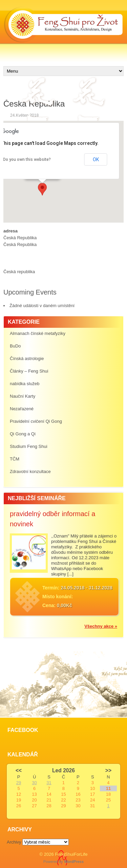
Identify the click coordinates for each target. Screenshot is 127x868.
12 (19, 794)
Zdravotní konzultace (30, 471)
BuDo (15, 346)
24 (92, 800)
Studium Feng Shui (29, 446)
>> (108, 770)
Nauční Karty (23, 396)
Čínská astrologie (27, 358)
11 (108, 788)
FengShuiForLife (71, 854)
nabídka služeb (25, 384)
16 (78, 794)
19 (19, 800)
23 (78, 800)
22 (63, 800)
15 (63, 794)
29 (19, 783)
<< (19, 770)
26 (19, 806)
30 (34, 783)
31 (49, 783)
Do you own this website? (27, 159)
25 (108, 800)
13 (34, 794)
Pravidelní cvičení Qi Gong (36, 421)
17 (92, 794)
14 (49, 794)
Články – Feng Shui (29, 371)
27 (34, 806)
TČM (15, 459)
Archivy (14, 842)
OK (96, 159)
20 (34, 800)
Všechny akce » (101, 626)
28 (49, 806)
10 (92, 788)
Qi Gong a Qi (23, 434)
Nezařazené (22, 409)
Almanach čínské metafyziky (38, 333)
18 (108, 794)
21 (49, 800)
